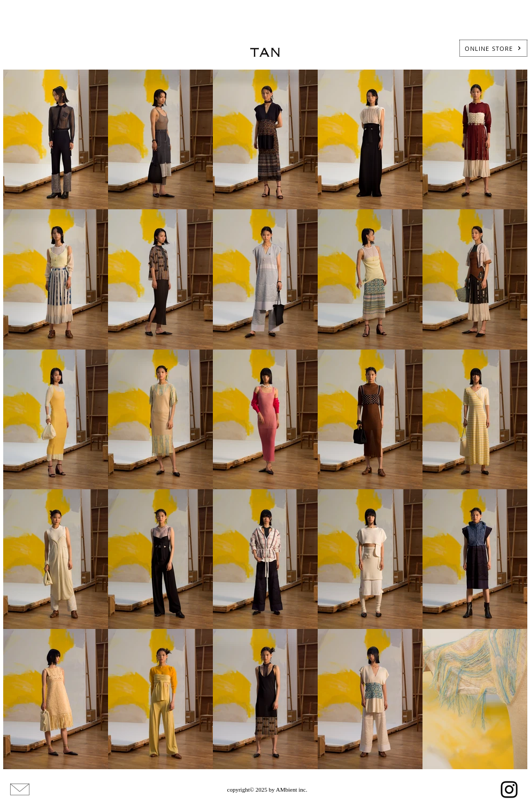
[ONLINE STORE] (493, 48)
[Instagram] (509, 790)
